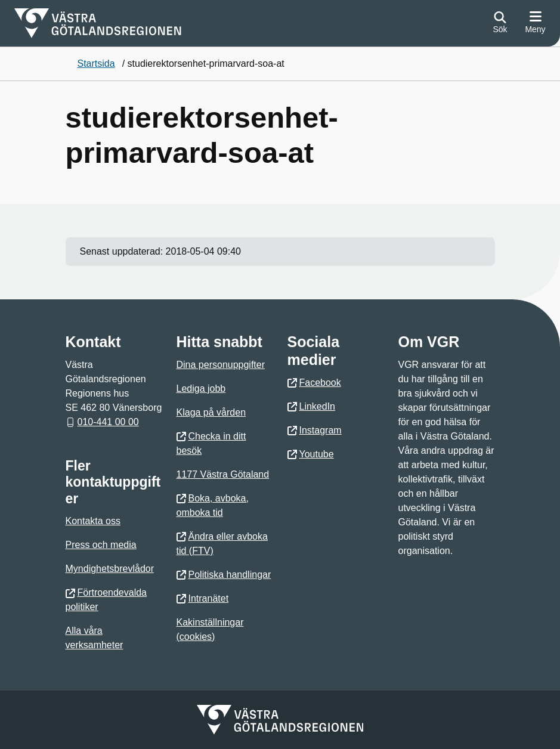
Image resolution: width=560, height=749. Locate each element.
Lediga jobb (201, 389)
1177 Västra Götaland (223, 474)
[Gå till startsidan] (98, 23)
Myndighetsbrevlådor (110, 569)
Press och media (101, 545)
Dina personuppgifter (221, 365)
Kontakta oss (93, 521)
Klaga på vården (211, 412)
